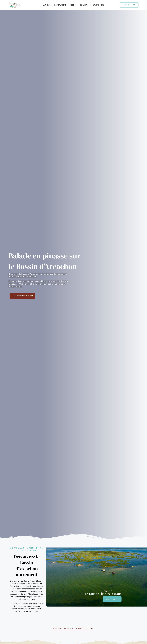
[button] (75, 5)
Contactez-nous (97, 5)
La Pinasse (47, 5)
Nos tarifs (83, 5)
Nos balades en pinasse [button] (65, 5)
